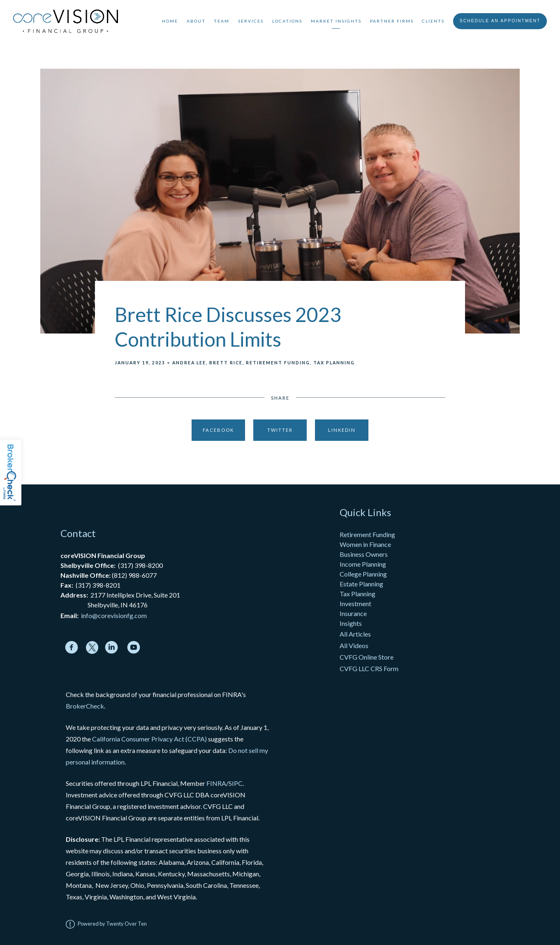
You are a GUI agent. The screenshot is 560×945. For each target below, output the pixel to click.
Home (170, 21)
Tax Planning (334, 363)
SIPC (236, 783)
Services (251, 21)
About (196, 21)
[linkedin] (111, 647)
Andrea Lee (189, 363)
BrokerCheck (85, 706)
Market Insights (336, 21)
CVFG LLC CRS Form (369, 668)
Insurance (353, 613)
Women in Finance (365, 544)
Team (222, 21)
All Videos (354, 645)
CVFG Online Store (367, 657)
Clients (433, 21)
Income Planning (363, 564)
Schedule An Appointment (500, 21)
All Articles (356, 634)
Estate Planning (361, 584)
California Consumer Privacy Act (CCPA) (149, 739)
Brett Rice (226, 363)
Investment (355, 603)
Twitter (280, 430)
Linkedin (342, 430)
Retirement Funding (278, 363)
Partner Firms (392, 21)
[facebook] (72, 647)
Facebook (218, 430)
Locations (287, 21)
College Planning (363, 574)
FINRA (216, 783)
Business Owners (364, 554)
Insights (351, 623)
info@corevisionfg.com (114, 615)
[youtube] (134, 647)
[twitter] (92, 647)
